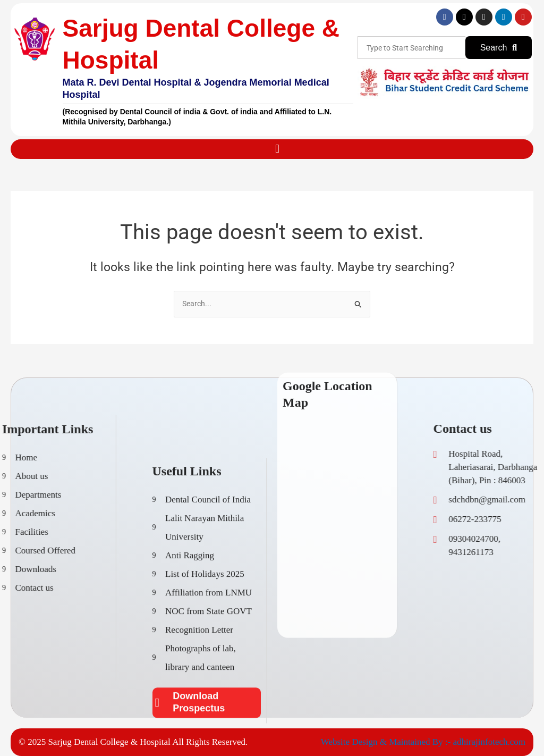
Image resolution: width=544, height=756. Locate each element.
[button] (277, 149)
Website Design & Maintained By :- (387, 742)
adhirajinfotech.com (489, 742)
